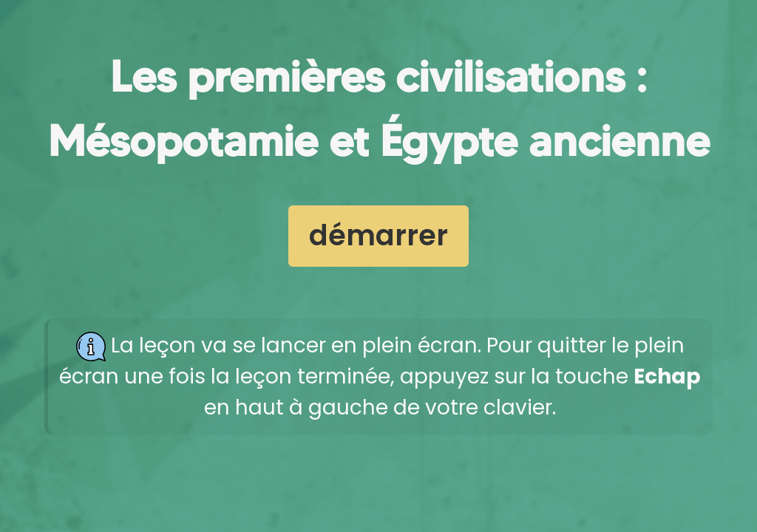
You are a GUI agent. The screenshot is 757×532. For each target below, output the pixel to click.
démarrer (378, 235)
